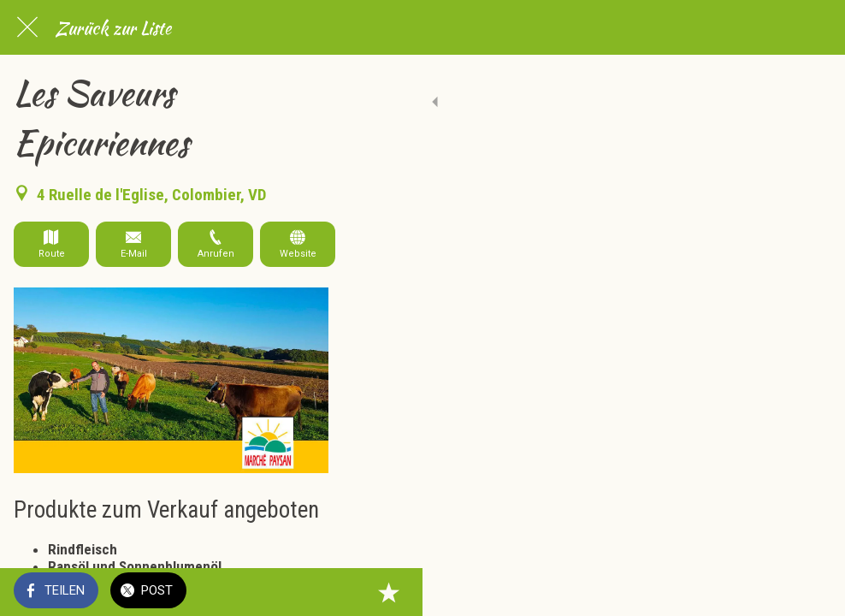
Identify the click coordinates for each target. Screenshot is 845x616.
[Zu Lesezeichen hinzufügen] (811, 592)
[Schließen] (27, 27)
